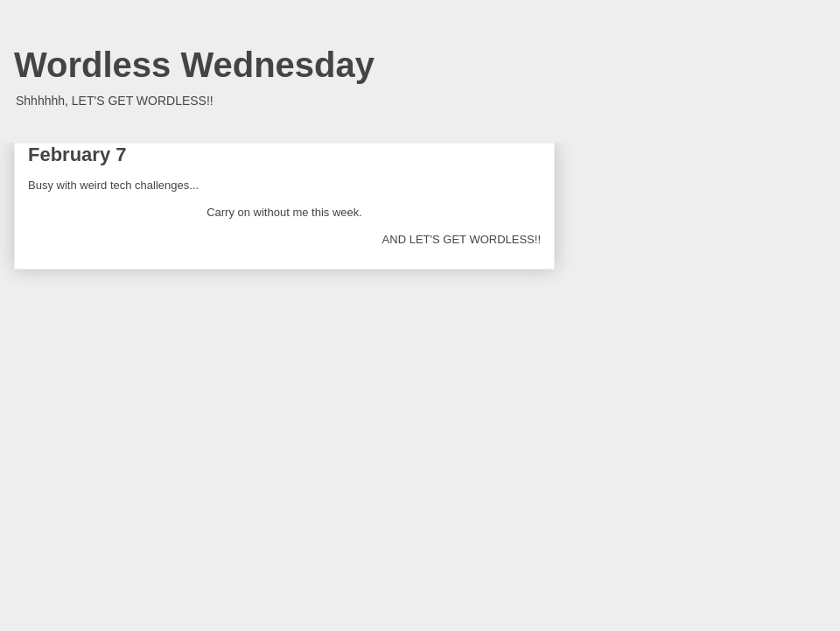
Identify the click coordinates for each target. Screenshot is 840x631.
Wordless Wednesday (194, 65)
